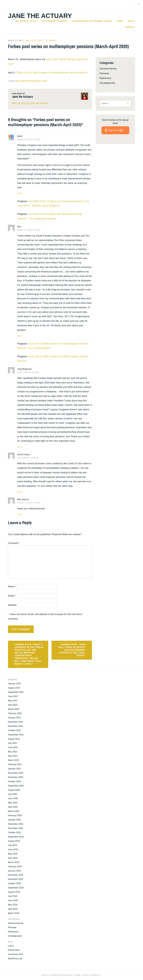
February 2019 (15, 867)
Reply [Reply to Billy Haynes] (20, 515)
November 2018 (16, 879)
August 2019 (14, 841)
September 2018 (16, 888)
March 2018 (14, 913)
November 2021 (16, 726)
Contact (130, 27)
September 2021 (16, 735)
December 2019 (16, 824)
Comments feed (15, 954)
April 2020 (13, 807)
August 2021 (14, 739)
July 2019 (13, 845)
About (131, 21)
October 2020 (14, 781)
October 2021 (14, 730)
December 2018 (16, 875)
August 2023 (14, 688)
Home (120, 21)
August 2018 (14, 892)
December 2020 (16, 773)
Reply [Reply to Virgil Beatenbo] (20, 447)
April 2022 (13, 705)
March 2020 (14, 811)
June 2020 (13, 798)
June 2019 (13, 850)
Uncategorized (107, 83)
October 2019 (14, 832)
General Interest (108, 69)
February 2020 (15, 815)
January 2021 (14, 769)
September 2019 (16, 837)
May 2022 (13, 701)
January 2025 (14, 684)
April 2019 (13, 858)
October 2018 (14, 883)
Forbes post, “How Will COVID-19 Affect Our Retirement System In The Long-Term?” (72, 650)
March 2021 (14, 760)
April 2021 (13, 756)
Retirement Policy (27, 21)
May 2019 (13, 854)
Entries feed (14, 950)
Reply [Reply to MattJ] (20, 193)
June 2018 (13, 900)
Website (12, 605)
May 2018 (13, 905)
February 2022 (15, 713)
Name (12, 586)
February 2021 (15, 764)
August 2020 (14, 790)
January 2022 (14, 718)
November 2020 (16, 777)
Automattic (95, 975)
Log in (11, 946)
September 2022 (16, 692)
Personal (104, 73)
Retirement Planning (55, 21)
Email (12, 596)
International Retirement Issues (92, 21)
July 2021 (13, 743)
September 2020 (16, 786)
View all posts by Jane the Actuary (30, 103)
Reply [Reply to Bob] (20, 336)
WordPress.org (15, 959)
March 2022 (14, 709)
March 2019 (14, 862)
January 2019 (14, 871)
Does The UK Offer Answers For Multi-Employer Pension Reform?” (53, 73)
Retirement (51, 40)
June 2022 (13, 696)
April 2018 (13, 909)
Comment (14, 543)
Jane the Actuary (40, 16)
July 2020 (13, 794)
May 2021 (13, 752)
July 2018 (13, 896)
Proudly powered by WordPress (57, 975)
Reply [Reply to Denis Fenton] (20, 492)
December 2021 (16, 722)
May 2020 (13, 803)
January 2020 (14, 820)
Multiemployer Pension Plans (32, 81)
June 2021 (13, 747)
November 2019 (16, 828)
